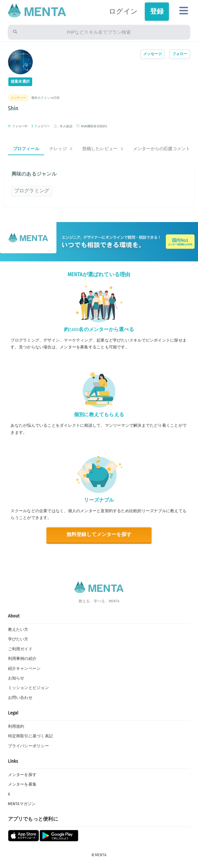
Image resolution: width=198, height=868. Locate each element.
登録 (157, 11)
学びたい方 (18, 639)
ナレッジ (61, 149)
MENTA (101, 855)
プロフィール (26, 149)
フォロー (180, 54)
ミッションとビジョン (28, 688)
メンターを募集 (22, 784)
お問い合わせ (20, 698)
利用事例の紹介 (22, 659)
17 (9, 126)
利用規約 (16, 726)
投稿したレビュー (103, 149)
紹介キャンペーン (24, 669)
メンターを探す (22, 775)
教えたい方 (18, 630)
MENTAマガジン (22, 804)
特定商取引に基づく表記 (30, 736)
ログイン (123, 11)
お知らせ (16, 678)
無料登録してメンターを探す (99, 535)
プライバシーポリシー (28, 746)
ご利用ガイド (20, 649)
